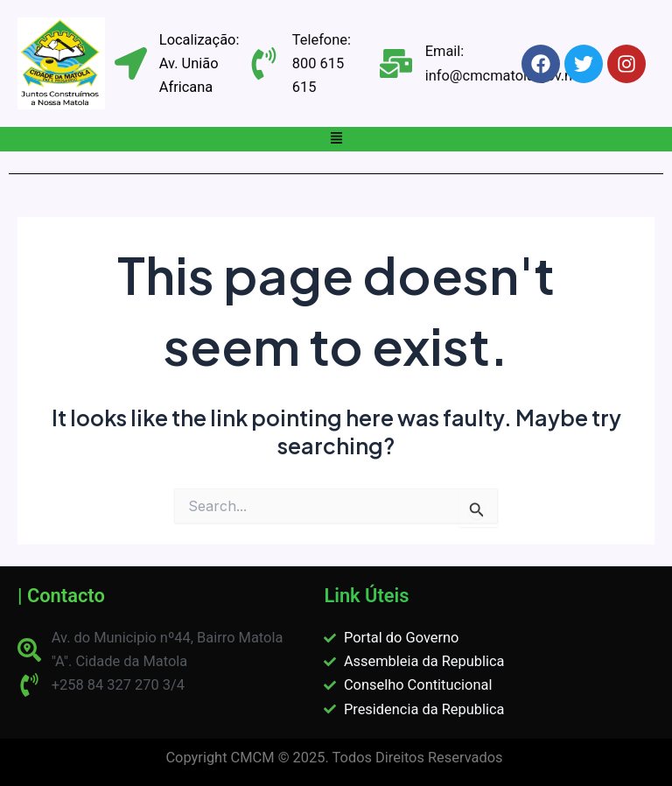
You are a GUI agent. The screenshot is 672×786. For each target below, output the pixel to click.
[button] (336, 139)
